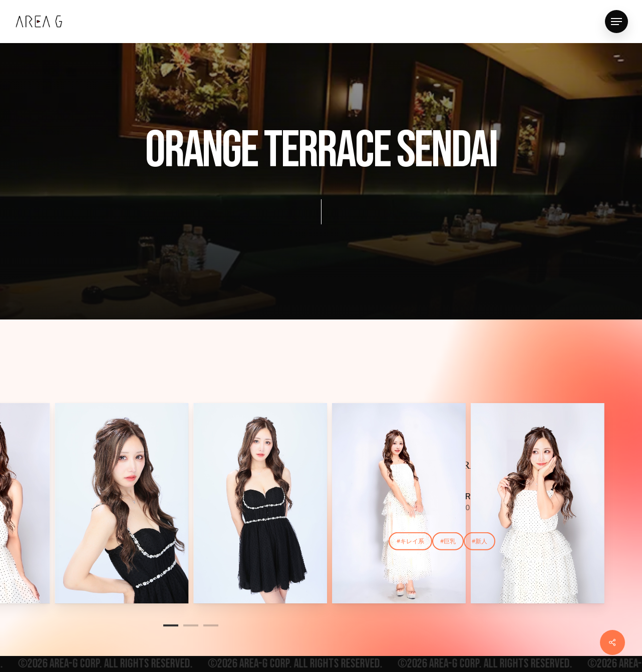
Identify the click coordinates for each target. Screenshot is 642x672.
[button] (616, 22)
